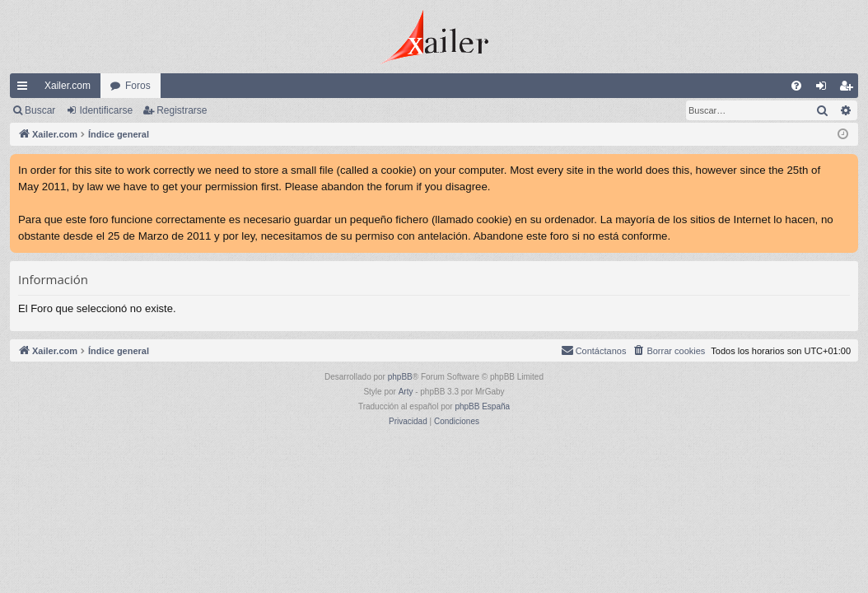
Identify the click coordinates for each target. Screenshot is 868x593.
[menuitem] (796, 86)
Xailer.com (68, 86)
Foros (138, 86)
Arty (406, 392)
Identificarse (106, 110)
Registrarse (182, 110)
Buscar (40, 110)
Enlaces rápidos (26, 89)
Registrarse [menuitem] (849, 89)
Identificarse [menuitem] (825, 89)
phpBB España (482, 406)
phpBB (400, 377)
